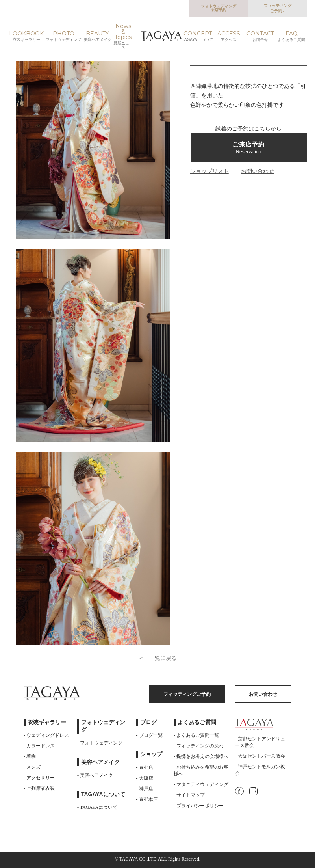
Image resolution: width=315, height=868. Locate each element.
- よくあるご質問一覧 (196, 735)
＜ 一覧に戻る (157, 658)
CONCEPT (198, 36)
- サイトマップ (189, 795)
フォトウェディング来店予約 (219, 8)
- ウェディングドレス (46, 735)
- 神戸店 (145, 789)
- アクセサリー (39, 778)
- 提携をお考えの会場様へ (201, 756)
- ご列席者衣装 (39, 788)
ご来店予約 (249, 148)
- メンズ (32, 767)
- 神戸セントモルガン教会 (260, 770)
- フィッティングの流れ (199, 746)
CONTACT (260, 36)
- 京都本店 (147, 799)
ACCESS (229, 36)
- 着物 (30, 756)
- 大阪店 (145, 778)
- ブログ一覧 (149, 735)
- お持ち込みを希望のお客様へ (201, 770)
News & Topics (123, 36)
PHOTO (63, 36)
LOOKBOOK (26, 36)
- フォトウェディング (100, 743)
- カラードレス (39, 746)
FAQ (291, 36)
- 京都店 (145, 767)
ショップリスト (209, 171)
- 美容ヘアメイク (95, 775)
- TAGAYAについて (97, 807)
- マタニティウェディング (201, 784)
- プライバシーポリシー (199, 806)
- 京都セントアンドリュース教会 (260, 742)
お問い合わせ (258, 171)
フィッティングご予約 (278, 8)
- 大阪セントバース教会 (260, 756)
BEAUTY (98, 36)
